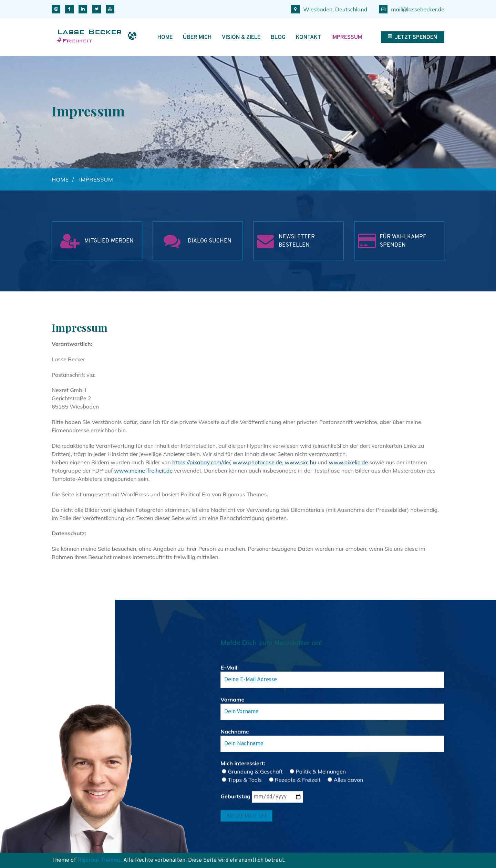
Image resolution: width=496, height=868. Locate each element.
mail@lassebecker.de (412, 9)
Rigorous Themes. (100, 860)
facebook (69, 9)
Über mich (197, 38)
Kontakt (308, 38)
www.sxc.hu (300, 462)
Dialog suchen (210, 241)
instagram (56, 9)
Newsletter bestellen (297, 241)
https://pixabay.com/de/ (201, 462)
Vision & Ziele (241, 38)
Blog (278, 38)
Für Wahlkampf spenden (403, 241)
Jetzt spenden (413, 38)
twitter (97, 9)
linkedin (83, 9)
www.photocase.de (257, 462)
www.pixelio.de (348, 462)
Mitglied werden (109, 241)
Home (165, 38)
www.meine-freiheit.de (143, 471)
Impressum (347, 38)
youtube (110, 9)
